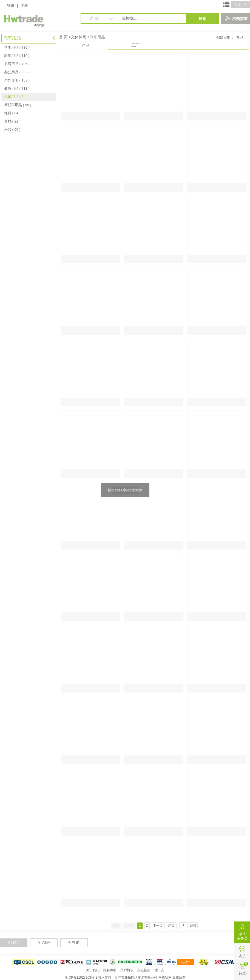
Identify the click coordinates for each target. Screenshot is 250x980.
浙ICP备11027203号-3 (81, 978)
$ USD (14, 943)
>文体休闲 (78, 37)
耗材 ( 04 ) (12, 113)
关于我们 (93, 970)
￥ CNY (44, 943)
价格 (242, 38)
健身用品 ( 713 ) (17, 88)
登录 (11, 5)
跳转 (193, 926)
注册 (24, 5)
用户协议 (127, 970)
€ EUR (74, 943)
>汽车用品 (96, 37)
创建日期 (225, 38)
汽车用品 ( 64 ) (16, 97)
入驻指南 (144, 970)
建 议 (159, 970)
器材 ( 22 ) (12, 121)
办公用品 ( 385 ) (17, 72)
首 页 (63, 37)
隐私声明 (110, 970)
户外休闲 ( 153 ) (17, 80)
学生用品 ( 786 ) (17, 47)
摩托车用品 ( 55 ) (18, 105)
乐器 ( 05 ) (12, 130)
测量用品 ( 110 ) (17, 56)
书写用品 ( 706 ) (17, 64)
